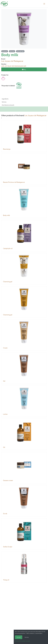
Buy (24, 69)
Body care (5, 51)
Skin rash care (20, 51)
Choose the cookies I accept (22, 641)
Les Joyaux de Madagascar (35, 115)
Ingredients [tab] (5, 99)
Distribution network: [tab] (8, 105)
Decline (27, 637)
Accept (19, 637)
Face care (12, 51)
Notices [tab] (4, 102)
